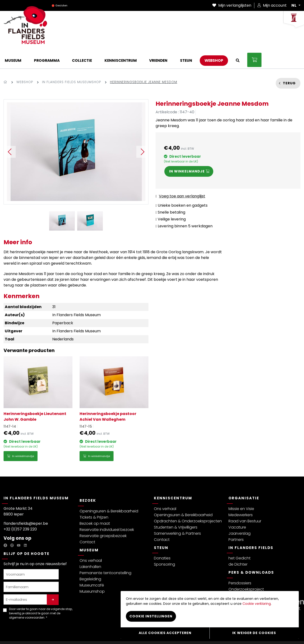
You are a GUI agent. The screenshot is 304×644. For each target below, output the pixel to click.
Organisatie (244, 479)
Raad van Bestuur (245, 502)
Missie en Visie (241, 489)
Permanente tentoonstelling (105, 554)
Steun (161, 528)
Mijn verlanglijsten (232, 5)
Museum (89, 531)
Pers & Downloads (251, 553)
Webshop (25, 63)
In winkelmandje (21, 437)
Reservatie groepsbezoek (103, 517)
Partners (236, 520)
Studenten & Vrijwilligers (176, 508)
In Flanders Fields (251, 528)
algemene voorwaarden (27, 598)
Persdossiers (240, 564)
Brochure (237, 582)
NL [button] (294, 5)
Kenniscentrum (173, 479)
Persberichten (241, 576)
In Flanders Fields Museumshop (71, 63)
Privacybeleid (14, 633)
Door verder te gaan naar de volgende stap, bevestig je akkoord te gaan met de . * (41, 594)
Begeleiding (90, 560)
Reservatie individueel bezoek (107, 510)
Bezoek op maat (95, 504)
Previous (10, 133)
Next (142, 133)
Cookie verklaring (257, 605)
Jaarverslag (240, 514)
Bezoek (88, 481)
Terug (289, 64)
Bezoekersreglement (84, 633)
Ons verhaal (91, 541)
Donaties (162, 539)
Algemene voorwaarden (46, 633)
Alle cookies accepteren (165, 633)
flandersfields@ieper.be (26, 504)
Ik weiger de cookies (254, 633)
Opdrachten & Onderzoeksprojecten (188, 502)
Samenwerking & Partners (177, 514)
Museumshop (92, 572)
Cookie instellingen (151, 617)
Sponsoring (164, 545)
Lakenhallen (90, 547)
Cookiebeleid (114, 633)
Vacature (237, 508)
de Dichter (238, 545)
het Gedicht (240, 539)
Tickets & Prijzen (94, 498)
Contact (87, 523)
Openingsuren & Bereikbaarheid (109, 492)
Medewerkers (241, 496)
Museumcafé (92, 566)
